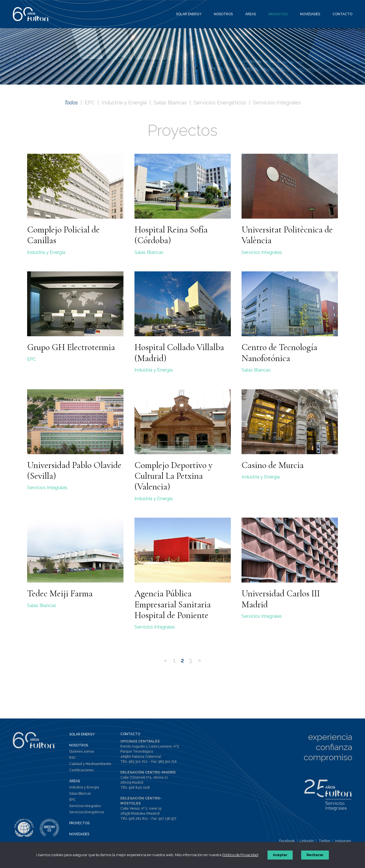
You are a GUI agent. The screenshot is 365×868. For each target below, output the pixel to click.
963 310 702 (138, 762)
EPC (90, 103)
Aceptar (280, 855)
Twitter (324, 841)
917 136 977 (167, 819)
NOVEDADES (79, 834)
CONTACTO (130, 734)
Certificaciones (81, 770)
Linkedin (307, 841)
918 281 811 (138, 819)
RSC (73, 758)
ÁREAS (75, 781)
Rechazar (315, 855)
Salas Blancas (170, 103)
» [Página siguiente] (199, 660)
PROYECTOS (79, 823)
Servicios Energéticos (220, 103)
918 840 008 (139, 788)
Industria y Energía (124, 103)
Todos (71, 103)
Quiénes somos (82, 751)
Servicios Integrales (277, 103)
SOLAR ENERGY (82, 734)
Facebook (287, 841)
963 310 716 (167, 762)
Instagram (343, 841)
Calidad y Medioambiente (90, 764)
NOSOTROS (79, 745)
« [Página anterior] (166, 660)
